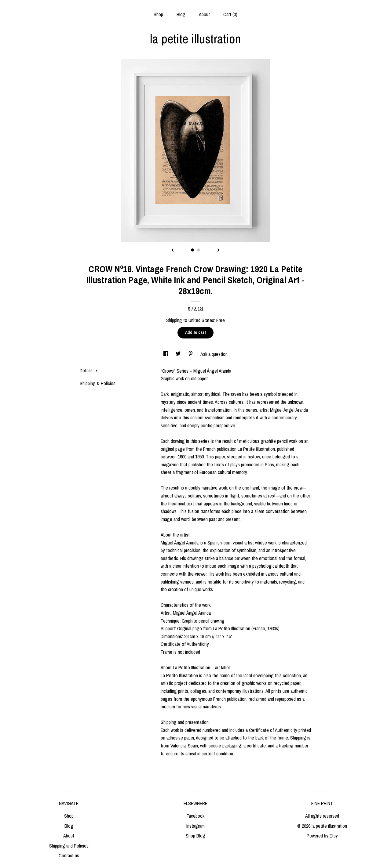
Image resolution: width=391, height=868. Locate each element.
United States (201, 320)
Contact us (69, 855)
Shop (158, 14)
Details (89, 371)
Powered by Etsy (322, 836)
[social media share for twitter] (179, 354)
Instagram (195, 826)
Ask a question (214, 354)
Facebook (195, 816)
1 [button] (192, 250)
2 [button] (199, 250)
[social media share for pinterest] (191, 354)
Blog (181, 14)
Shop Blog (195, 836)
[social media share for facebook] (166, 354)
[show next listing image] (218, 251)
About (204, 14)
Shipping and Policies (69, 846)
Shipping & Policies (98, 383)
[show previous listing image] (173, 251)
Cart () (230, 14)
